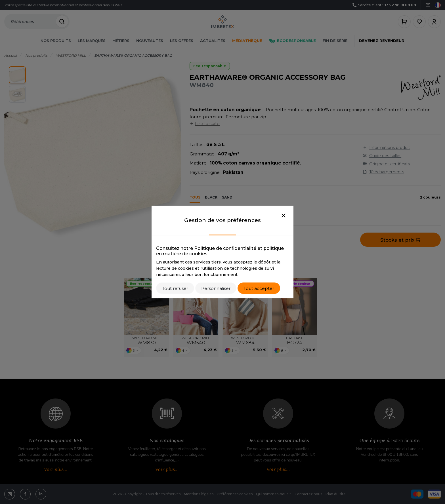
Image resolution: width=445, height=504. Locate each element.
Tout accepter (259, 288)
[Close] (284, 216)
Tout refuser (175, 288)
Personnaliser (216, 288)
